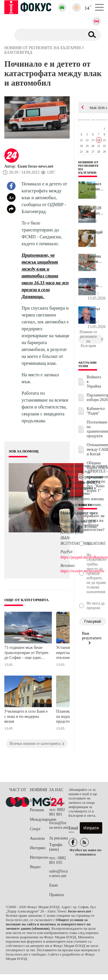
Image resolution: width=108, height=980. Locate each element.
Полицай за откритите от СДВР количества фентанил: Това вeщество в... (96, 235)
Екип (54, 885)
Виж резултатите (92, 638)
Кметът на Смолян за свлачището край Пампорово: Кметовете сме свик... (96, 312)
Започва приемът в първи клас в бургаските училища (96, 259)
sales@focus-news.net (59, 873)
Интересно (39, 857)
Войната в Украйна (94, 382)
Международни (40, 819)
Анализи (37, 838)
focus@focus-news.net (59, 825)
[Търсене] (47, 34)
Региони (37, 810)
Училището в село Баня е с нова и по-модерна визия (26, 716)
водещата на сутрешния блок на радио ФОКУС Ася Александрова (82, 483)
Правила (57, 895)
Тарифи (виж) (56, 847)
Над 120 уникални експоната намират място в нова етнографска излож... (96, 211)
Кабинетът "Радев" (96, 411)
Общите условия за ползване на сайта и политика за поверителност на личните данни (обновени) (48, 924)
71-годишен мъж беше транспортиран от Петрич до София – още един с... (96, 283)
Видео (35, 867)
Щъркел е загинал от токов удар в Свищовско (96, 187)
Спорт (35, 829)
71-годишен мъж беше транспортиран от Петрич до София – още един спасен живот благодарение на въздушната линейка (26, 653)
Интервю (38, 848)
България (38, 800)
